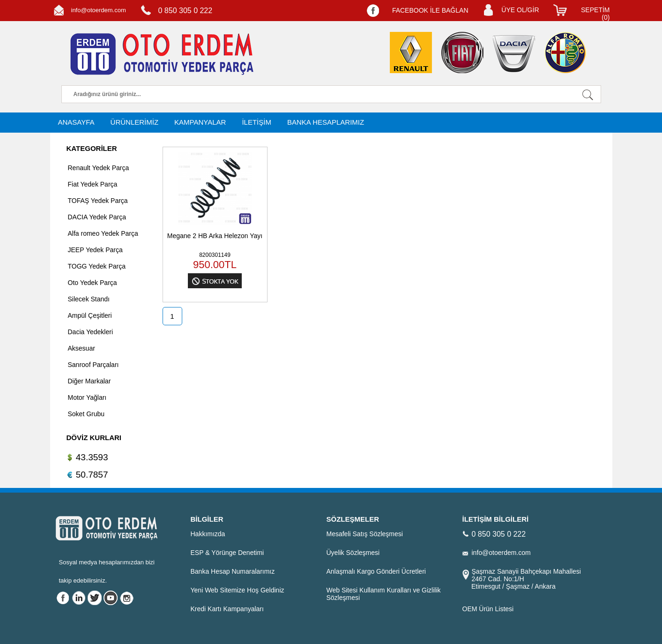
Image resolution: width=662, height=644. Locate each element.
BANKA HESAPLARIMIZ (326, 122)
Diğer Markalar (89, 381)
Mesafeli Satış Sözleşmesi (365, 534)
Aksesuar (82, 348)
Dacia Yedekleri (91, 332)
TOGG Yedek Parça (97, 266)
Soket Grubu (86, 414)
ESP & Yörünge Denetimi (227, 553)
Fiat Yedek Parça (93, 184)
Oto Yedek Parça (93, 283)
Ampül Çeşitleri (90, 315)
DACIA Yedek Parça (97, 217)
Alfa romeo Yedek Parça (103, 233)
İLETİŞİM (257, 122)
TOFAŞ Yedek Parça (98, 201)
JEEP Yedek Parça (95, 250)
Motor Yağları (87, 397)
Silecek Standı (89, 299)
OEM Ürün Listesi (488, 609)
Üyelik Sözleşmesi (353, 553)
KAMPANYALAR (200, 122)
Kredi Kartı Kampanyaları (227, 609)
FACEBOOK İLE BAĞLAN (430, 10)
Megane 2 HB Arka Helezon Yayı (215, 236)
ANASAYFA (76, 122)
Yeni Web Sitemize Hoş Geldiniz (238, 590)
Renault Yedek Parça (99, 168)
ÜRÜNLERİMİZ (135, 122)
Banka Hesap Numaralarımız (233, 571)
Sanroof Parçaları (93, 365)
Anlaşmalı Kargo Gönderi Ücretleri (376, 571)
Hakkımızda (208, 534)
